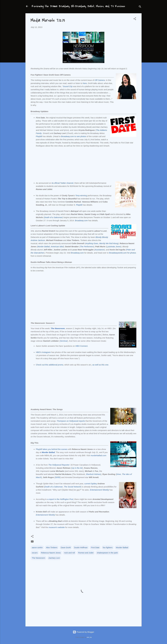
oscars (35, 553)
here (85, 83)
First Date (95, 547)
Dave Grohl (66, 547)
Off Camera (100, 80)
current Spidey (91, 484)
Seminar (64, 341)
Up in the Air (77, 468)
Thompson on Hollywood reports (71, 421)
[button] (135, 19)
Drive (119, 474)
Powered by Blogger (83, 632)
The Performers (87, 246)
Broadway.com (81, 220)
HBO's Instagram (43, 352)
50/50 (58, 477)
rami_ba (89, 637)
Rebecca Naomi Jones (51, 553)
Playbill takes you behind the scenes (52, 449)
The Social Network (72, 487)
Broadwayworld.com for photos (123, 253)
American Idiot (57, 246)
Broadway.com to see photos (74, 136)
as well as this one (100, 365)
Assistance (99, 250)
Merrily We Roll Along (109, 243)
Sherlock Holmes (93, 474)
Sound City (68, 86)
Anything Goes (92, 243)
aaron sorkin (37, 547)
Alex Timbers (52, 547)
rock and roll (69, 553)
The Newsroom (58, 328)
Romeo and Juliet (86, 553)
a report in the (60, 499)
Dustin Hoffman (81, 547)
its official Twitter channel (62, 183)
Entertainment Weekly (99, 490)
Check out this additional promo (50, 365)
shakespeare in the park (107, 553)
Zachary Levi (54, 558)
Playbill (39, 136)
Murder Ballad (44, 246)
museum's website (57, 527)
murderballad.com (98, 455)
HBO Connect (81, 346)
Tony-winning (81, 195)
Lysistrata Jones (114, 246)
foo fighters (108, 547)
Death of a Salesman (53, 217)
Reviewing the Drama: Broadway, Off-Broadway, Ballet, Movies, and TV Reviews (78, 6)
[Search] (140, 7)
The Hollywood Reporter (59, 465)
